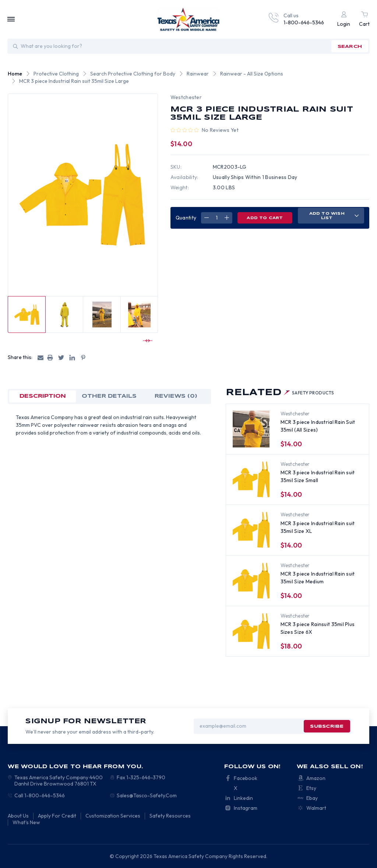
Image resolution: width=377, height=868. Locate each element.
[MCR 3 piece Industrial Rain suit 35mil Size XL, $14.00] (251, 530)
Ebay (312, 798)
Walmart (316, 808)
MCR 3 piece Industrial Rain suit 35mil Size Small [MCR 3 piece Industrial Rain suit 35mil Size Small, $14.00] (318, 476)
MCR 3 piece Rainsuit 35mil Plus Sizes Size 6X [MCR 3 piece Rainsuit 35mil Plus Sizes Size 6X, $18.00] (318, 628)
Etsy (311, 788)
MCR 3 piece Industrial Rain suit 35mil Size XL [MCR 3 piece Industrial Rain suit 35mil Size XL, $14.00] (318, 527)
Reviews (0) (176, 396)
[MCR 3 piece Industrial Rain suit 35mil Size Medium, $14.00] (251, 581)
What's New (26, 822)
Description (43, 396)
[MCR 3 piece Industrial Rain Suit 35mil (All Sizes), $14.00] (251, 429)
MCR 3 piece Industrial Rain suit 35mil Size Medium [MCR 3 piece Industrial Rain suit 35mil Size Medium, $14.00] (318, 578)
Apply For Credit (57, 816)
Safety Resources (170, 816)
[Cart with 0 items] (364, 19)
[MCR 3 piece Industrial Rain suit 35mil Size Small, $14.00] (251, 479)
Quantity (186, 218)
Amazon (316, 778)
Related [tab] (280, 393)
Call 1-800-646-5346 (40, 795)
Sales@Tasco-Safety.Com (147, 795)
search (350, 47)
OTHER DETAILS (109, 396)
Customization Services (113, 816)
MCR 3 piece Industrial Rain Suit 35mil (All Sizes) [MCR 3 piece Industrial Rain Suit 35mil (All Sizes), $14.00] (318, 426)
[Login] (344, 19)
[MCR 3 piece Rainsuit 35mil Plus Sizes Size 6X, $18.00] (251, 631)
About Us (18, 816)
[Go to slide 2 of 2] (147, 341)
